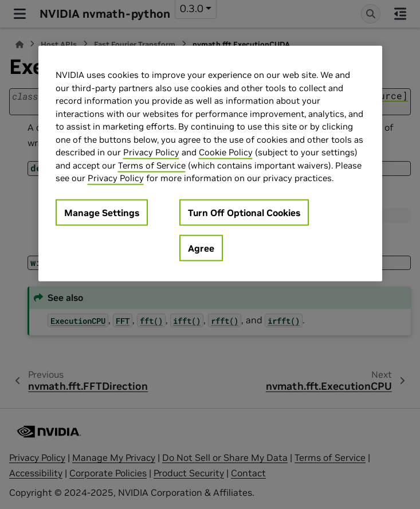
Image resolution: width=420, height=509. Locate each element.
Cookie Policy (226, 152)
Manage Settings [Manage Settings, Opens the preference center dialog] (102, 212)
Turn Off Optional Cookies (244, 212)
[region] (210, 164)
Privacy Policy (151, 152)
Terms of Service (152, 165)
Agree (201, 248)
